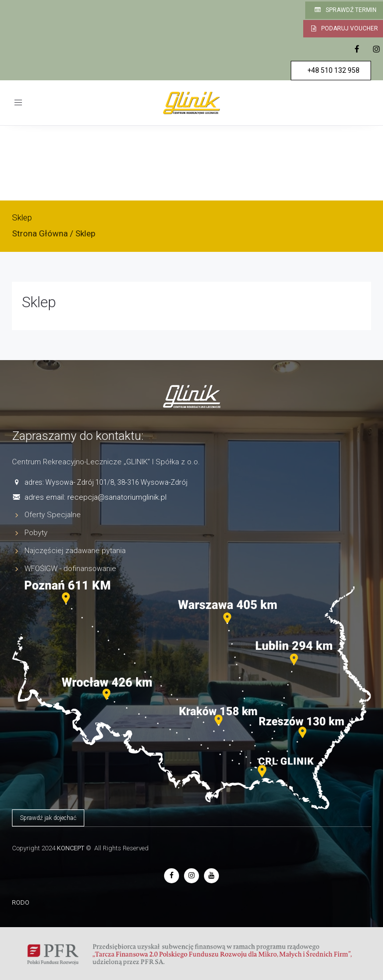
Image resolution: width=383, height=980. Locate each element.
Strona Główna (40, 233)
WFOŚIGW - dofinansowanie (70, 569)
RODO (21, 902)
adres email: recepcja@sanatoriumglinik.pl (96, 497)
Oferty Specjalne (53, 515)
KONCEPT (71, 848)
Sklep (39, 302)
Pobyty (36, 533)
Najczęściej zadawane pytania (75, 551)
